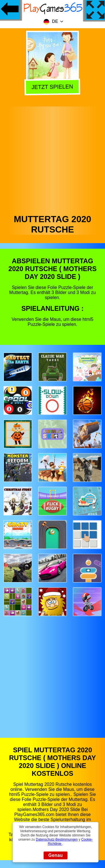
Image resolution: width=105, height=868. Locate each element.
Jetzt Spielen (52, 88)
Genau (56, 855)
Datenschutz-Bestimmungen (57, 839)
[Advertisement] (52, 159)
